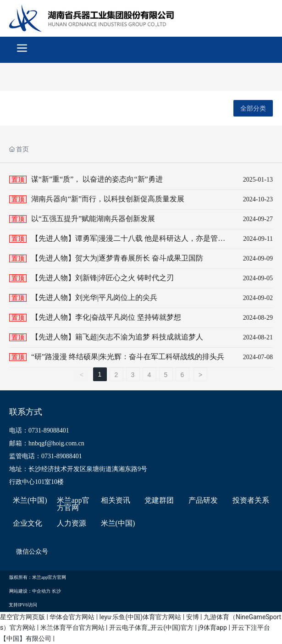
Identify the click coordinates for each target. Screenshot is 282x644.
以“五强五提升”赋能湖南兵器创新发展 (93, 219)
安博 (193, 617)
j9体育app (213, 627)
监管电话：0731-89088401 (46, 456)
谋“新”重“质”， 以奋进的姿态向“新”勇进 (97, 179)
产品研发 (203, 500)
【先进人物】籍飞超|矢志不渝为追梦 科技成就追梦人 (117, 337)
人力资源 (72, 523)
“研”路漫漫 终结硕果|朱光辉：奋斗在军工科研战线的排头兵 (128, 357)
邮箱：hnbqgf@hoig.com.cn (47, 443)
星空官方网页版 (22, 617)
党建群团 (159, 500)
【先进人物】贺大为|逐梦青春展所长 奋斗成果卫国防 (117, 258)
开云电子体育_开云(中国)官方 (151, 627)
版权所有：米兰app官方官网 (38, 577)
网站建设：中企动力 (30, 591)
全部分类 (253, 108)
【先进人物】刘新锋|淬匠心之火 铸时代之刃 (102, 278)
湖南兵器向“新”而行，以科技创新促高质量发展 (108, 199)
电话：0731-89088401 (39, 430)
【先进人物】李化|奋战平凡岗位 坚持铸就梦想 (106, 317)
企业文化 (28, 523)
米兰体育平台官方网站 (72, 627)
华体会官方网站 (72, 617)
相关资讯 (116, 500)
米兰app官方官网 (73, 504)
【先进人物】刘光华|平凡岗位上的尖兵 (94, 297)
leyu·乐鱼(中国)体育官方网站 (140, 617)
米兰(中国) (30, 500)
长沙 (56, 591)
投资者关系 (251, 500)
